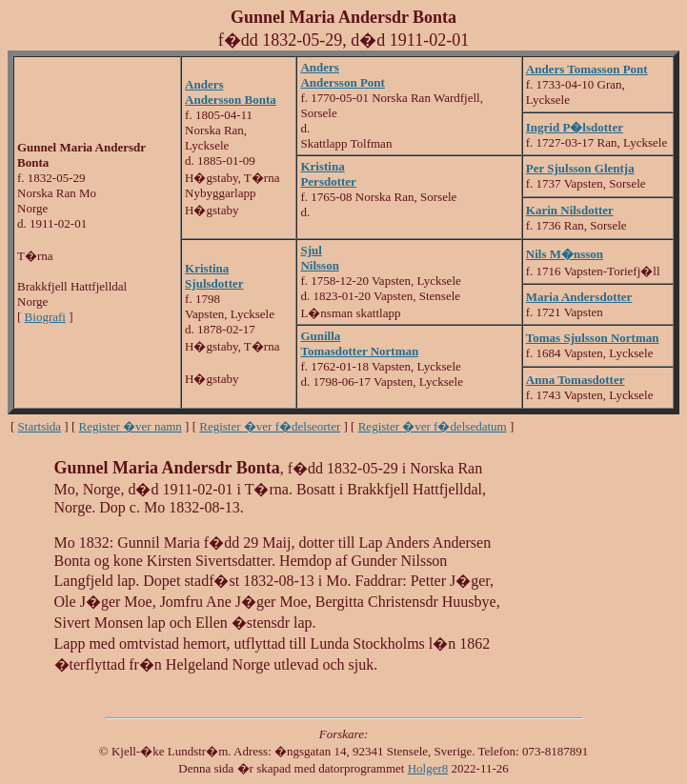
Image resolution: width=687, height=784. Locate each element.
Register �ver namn (131, 426)
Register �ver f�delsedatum (433, 426)
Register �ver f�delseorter (270, 426)
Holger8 (428, 768)
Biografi (45, 317)
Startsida (40, 426)
